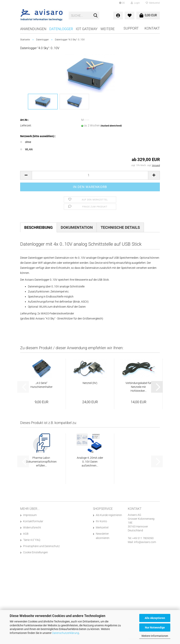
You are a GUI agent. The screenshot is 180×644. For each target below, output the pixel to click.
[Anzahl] (90, 175)
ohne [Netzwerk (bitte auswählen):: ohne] (26, 142)
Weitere (108, 29)
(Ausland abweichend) (111, 126)
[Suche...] (96, 16)
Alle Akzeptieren (155, 618)
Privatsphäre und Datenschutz (41, 546)
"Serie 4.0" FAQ (32, 540)
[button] (122, 3)
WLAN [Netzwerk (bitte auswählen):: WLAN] (26, 149)
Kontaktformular (33, 521)
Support (131, 28)
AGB (26, 534)
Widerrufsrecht (32, 527)
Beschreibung (39, 227)
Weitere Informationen (155, 636)
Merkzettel (153, 3)
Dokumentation (77, 227)
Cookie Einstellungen (35, 552)
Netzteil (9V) (90, 383)
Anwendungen (33, 29)
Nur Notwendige (155, 627)
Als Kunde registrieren (109, 515)
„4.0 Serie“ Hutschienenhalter (42, 385)
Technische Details (120, 227)
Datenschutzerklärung (66, 633)
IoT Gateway (87, 29)
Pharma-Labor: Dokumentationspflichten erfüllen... (41, 462)
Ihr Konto (101, 521)
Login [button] (135, 3)
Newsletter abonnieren (103, 536)
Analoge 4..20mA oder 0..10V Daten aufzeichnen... (90, 462)
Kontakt (152, 28)
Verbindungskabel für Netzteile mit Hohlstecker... (138, 387)
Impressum (30, 515)
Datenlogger (61, 29)
